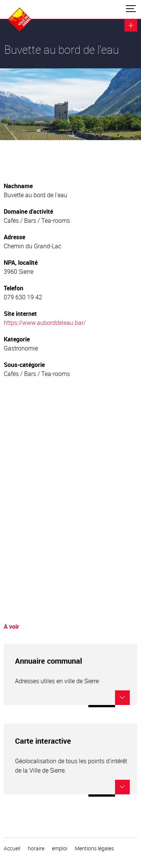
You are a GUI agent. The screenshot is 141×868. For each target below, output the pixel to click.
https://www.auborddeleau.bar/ (45, 323)
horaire (36, 848)
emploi (60, 848)
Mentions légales (94, 848)
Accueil (12, 848)
